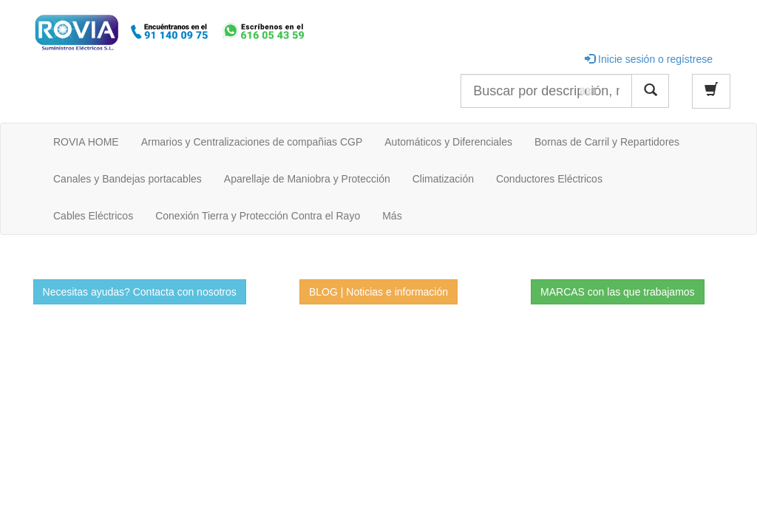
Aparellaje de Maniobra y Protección (307, 179)
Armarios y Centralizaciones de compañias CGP (252, 142)
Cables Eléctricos (93, 216)
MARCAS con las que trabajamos (618, 292)
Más (392, 216)
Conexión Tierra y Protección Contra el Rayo (258, 216)
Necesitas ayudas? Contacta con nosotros (140, 292)
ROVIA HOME (86, 142)
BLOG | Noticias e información (378, 292)
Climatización (443, 179)
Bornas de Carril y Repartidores (607, 142)
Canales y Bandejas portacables (128, 179)
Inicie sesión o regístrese (649, 59)
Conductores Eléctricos (549, 179)
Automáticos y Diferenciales (448, 142)
